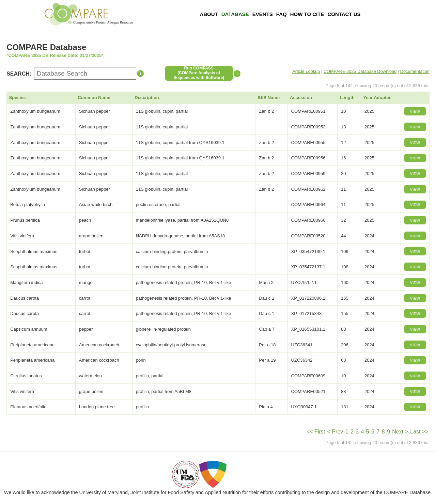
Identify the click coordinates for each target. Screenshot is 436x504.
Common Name (94, 98)
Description (147, 98)
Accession (301, 98)
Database (235, 14)
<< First (316, 432)
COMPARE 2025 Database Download (360, 71)
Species (18, 98)
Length (347, 98)
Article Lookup (306, 71)
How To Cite (307, 14)
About (209, 14)
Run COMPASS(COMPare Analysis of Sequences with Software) (199, 73)
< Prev (335, 432)
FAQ (282, 14)
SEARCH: (19, 74)
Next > (400, 432)
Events (263, 14)
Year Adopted (378, 98)
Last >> (419, 432)
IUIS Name (269, 98)
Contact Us (344, 14)
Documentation (415, 71)
